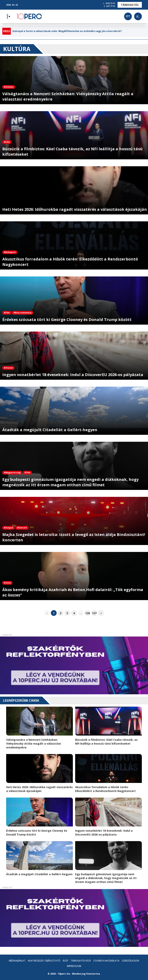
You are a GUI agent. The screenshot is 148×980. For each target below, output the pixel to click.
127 (94, 613)
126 (87, 613)
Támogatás (130, 5)
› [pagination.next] (101, 613)
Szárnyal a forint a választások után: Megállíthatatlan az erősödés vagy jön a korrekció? (67, 31)
